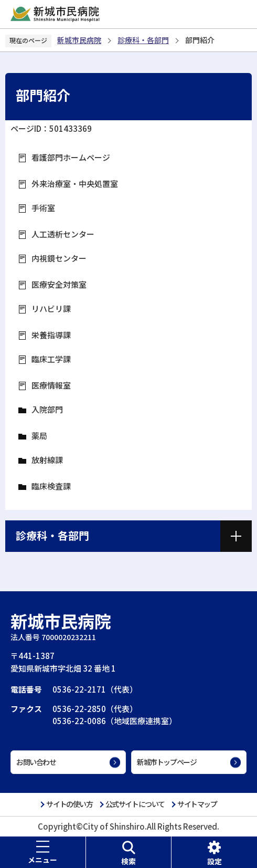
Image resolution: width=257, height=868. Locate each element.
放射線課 (47, 460)
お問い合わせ (36, 762)
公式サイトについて (135, 804)
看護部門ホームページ (71, 157)
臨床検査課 (51, 486)
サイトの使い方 (69, 804)
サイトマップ (197, 804)
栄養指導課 (51, 335)
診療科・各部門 (143, 40)
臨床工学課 (51, 359)
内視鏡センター (59, 258)
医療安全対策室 (59, 284)
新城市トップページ (167, 762)
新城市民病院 (79, 40)
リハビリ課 (51, 308)
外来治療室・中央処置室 (75, 184)
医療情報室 (51, 385)
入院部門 (47, 409)
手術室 (43, 208)
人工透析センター (63, 234)
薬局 (39, 436)
